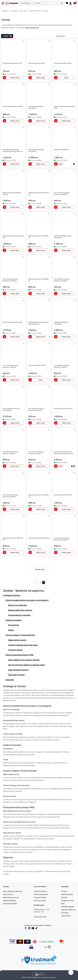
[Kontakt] (64, 897)
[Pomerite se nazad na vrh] (71, 972)
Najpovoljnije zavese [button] (17, 640)
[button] (27, 3)
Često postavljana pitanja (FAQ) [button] (20, 655)
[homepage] (12, 3)
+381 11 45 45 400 (40, 917)
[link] (70, 3)
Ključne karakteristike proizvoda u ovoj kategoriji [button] (27, 600)
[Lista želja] (67, 3)
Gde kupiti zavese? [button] (16, 675)
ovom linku (31, 765)
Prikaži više (40, 569)
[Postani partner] (67, 894)
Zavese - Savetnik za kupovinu (24, 591)
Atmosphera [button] (14, 625)
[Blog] (63, 904)
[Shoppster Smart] (68, 900)
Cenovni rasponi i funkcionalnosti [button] (20, 635)
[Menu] (4, 3)
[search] (49, 3)
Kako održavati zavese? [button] (18, 670)
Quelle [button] (11, 630)
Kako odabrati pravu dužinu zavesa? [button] (24, 660)
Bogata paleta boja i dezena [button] (20, 610)
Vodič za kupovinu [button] (32, 28)
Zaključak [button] (10, 680)
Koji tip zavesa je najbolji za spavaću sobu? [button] (27, 665)
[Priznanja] (65, 913)
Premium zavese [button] (15, 650)
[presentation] (39, 3)
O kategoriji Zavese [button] (12, 595)
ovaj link (13, 755)
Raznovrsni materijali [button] (17, 605)
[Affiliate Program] (68, 907)
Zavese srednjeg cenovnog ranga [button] (23, 645)
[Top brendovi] (66, 916)
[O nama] (64, 891)
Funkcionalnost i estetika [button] (19, 615)
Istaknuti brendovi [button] (14, 620)
